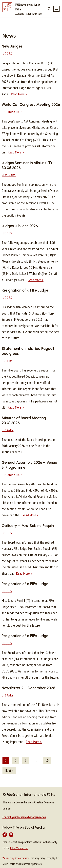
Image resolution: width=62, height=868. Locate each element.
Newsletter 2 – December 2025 (28, 688)
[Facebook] (5, 835)
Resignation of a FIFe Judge (25, 290)
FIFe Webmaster (19, 848)
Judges (7, 54)
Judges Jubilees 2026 (20, 226)
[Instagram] (11, 835)
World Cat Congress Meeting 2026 (31, 104)
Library (8, 430)
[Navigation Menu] (56, 9)
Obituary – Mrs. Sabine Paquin (28, 526)
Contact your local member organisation (24, 817)
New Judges (12, 46)
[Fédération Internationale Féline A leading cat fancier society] (23, 9)
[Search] (49, 9)
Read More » (19, 94)
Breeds (7, 361)
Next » (9, 770)
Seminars (9, 175)
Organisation (12, 112)
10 (47, 760)
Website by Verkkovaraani (16, 858)
